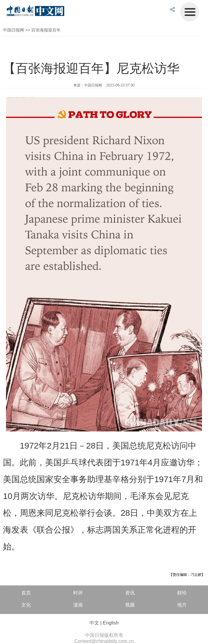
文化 (26, 605)
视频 (130, 605)
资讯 (130, 593)
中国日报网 (14, 30)
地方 (182, 605)
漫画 (78, 605)
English (111, 623)
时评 (78, 593)
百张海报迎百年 (46, 30)
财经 (182, 593)
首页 (26, 593)
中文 (94, 623)
